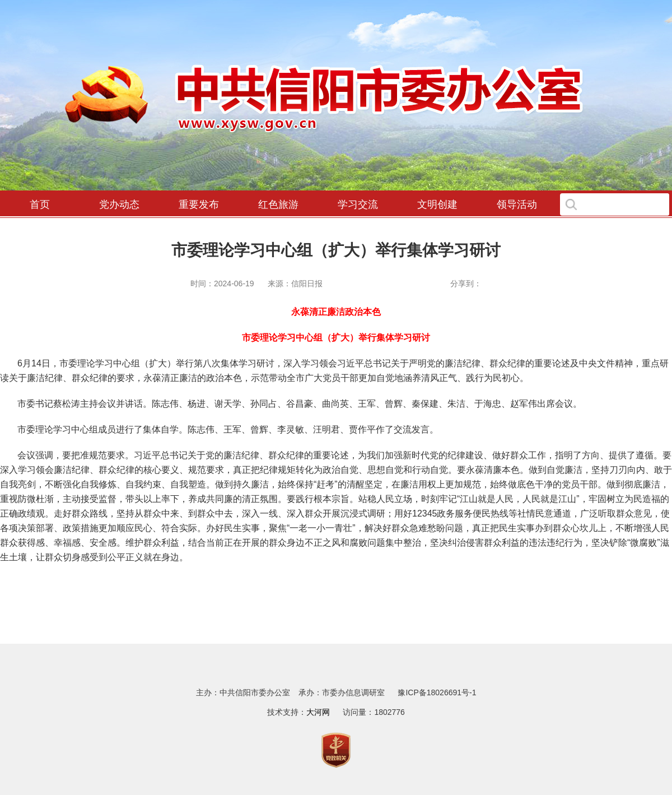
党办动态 (119, 204)
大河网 (318, 712)
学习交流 (358, 204)
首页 (40, 204)
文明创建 (437, 204)
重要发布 (199, 204)
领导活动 (517, 204)
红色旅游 (278, 204)
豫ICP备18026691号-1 (437, 692)
